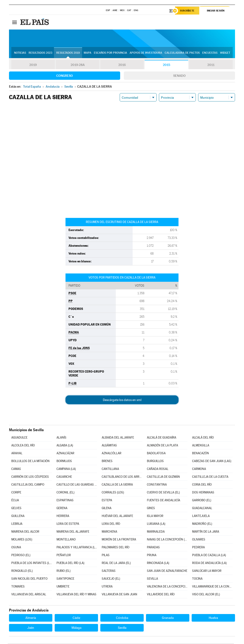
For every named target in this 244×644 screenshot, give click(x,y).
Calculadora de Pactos (182, 53)
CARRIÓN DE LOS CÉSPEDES (30, 477)
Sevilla (122, 628)
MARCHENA (109, 532)
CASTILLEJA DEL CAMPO (28, 485)
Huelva (213, 618)
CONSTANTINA (157, 485)
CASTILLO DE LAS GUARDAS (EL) (77, 485)
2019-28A (78, 65)
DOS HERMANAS (203, 493)
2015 (167, 65)
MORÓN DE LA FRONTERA (119, 540)
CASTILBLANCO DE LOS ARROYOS (122, 477)
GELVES (16, 509)
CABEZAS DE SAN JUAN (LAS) (212, 462)
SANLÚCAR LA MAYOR (207, 571)
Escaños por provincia (110, 53)
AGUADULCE (19, 438)
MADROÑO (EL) (202, 524)
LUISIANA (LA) (156, 524)
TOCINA (197, 579)
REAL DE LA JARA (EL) (116, 564)
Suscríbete (188, 11)
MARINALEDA (156, 532)
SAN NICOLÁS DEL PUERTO (29, 579)
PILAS (106, 556)
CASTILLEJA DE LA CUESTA (210, 477)
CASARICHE (64, 477)
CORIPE (16, 493)
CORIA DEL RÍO (202, 485)
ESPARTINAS (65, 501)
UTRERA (107, 587)
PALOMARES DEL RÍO (116, 548)
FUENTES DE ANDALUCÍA (164, 501)
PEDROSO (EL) (21, 556)
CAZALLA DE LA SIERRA (117, 485)
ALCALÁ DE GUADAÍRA (162, 438)
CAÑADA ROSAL (158, 470)
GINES (151, 509)
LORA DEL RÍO (111, 524)
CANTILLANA (110, 470)
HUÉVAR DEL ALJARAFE (117, 517)
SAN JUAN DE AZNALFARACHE (167, 571)
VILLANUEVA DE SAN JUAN (119, 595)
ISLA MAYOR (155, 517)
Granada (168, 618)
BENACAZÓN (201, 454)
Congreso (65, 76)
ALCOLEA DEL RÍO (23, 446)
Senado (179, 76)
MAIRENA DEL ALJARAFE (73, 532)
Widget (225, 53)
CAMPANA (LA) (66, 470)
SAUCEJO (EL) (111, 579)
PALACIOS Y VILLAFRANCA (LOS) (77, 548)
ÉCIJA (15, 501)
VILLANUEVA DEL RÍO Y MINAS (76, 595)
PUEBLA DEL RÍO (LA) (70, 564)
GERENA (62, 509)
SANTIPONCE (65, 579)
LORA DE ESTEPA (68, 524)
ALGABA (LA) (65, 446)
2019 (33, 65)
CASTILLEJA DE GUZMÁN (163, 477)
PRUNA (152, 556)
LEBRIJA (17, 524)
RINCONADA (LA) (158, 564)
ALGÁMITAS (109, 446)
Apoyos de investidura (146, 53)
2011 (211, 65)
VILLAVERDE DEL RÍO (161, 595)
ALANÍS (61, 438)
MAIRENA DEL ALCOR (25, 532)
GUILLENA (18, 517)
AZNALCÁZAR (65, 454)
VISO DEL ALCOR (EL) (206, 595)
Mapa (88, 53)
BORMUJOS (64, 462)
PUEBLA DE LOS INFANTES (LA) (32, 564)
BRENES (107, 462)
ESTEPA (107, 501)
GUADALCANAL (202, 509)
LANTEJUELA (201, 517)
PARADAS (153, 548)
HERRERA (63, 517)
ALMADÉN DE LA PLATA (162, 446)
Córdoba (122, 618)
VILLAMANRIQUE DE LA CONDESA (212, 587)
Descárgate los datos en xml (122, 401)
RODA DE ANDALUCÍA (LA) (209, 564)
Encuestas (210, 53)
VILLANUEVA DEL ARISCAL (29, 595)
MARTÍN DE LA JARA (206, 532)
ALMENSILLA (201, 446)
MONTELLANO (66, 540)
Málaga (76, 628)
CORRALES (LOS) (113, 493)
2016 (122, 65)
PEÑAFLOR (64, 556)
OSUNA (16, 548)
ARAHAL (17, 454)
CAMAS (16, 470)
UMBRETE (63, 587)
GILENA (107, 509)
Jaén (31, 628)
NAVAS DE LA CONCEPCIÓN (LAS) (167, 540)
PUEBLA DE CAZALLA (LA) (209, 556)
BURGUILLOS (155, 462)
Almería (31, 618)
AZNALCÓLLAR (112, 454)
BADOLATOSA (156, 454)
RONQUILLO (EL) (22, 571)
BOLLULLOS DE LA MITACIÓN (30, 462)
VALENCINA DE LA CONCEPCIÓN (167, 587)
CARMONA (199, 470)
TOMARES (18, 587)
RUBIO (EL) (64, 571)
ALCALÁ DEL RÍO (203, 438)
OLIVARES (199, 540)
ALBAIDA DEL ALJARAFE (118, 438)
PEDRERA (198, 548)
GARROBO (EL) (202, 501)
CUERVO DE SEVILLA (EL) (163, 493)
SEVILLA (152, 579)
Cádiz (76, 618)
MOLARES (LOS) (22, 540)
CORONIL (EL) (65, 493)
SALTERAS (109, 571)
